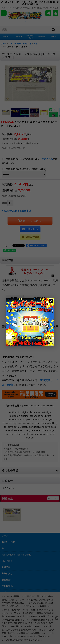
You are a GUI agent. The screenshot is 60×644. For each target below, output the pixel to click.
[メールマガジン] (48, 13)
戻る (8, 338)
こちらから (47, 159)
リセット (53, 498)
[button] (4, 13)
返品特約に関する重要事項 (16, 211)
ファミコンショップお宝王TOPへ (35, 338)
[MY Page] (56, 13)
